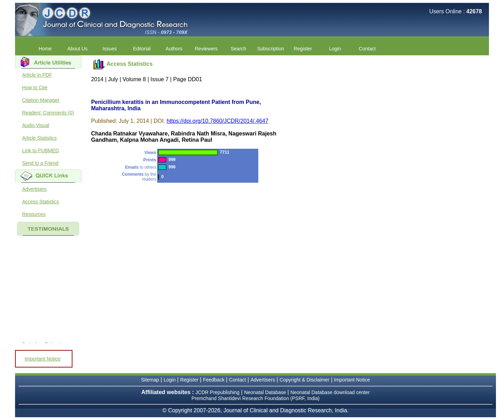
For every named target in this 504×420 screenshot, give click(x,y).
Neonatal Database (266, 392)
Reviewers (206, 49)
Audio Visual (36, 125)
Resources (34, 214)
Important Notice (43, 359)
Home (45, 49)
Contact (367, 49)
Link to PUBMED (40, 150)
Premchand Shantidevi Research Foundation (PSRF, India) (255, 398)
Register (303, 49)
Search (238, 49)
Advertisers (34, 189)
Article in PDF (37, 75)
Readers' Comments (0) (48, 113)
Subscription (271, 49)
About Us (77, 49)
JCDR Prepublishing (217, 392)
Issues (110, 49)
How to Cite (35, 87)
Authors (174, 49)
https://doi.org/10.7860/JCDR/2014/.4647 (218, 121)
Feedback (214, 380)
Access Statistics (40, 202)
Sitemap (150, 380)
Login (335, 49)
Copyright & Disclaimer (304, 380)
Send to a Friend (40, 163)
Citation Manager (41, 100)
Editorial (142, 49)
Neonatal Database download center (330, 392)
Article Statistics (39, 138)
